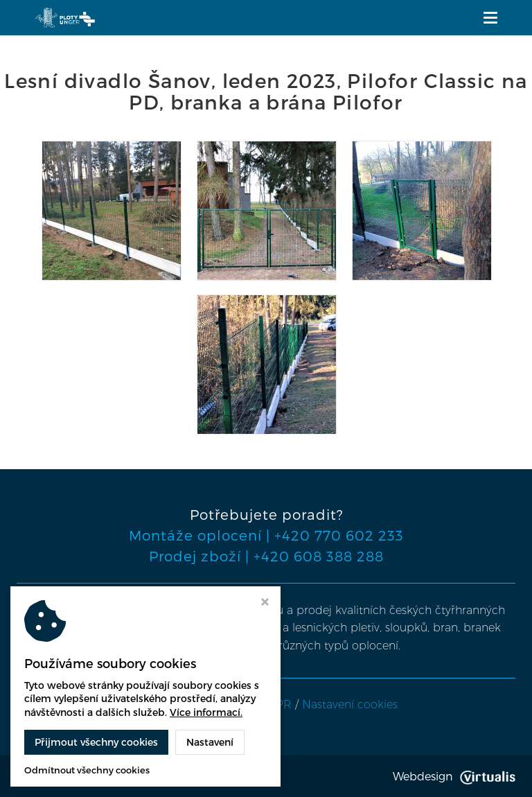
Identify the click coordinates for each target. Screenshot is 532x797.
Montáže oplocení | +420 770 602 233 (266, 535)
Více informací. (206, 712)
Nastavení (210, 742)
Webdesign (454, 776)
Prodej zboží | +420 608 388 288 (266, 556)
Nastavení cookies (350, 704)
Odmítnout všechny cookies (87, 770)
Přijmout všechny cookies (96, 742)
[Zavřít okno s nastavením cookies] (265, 603)
